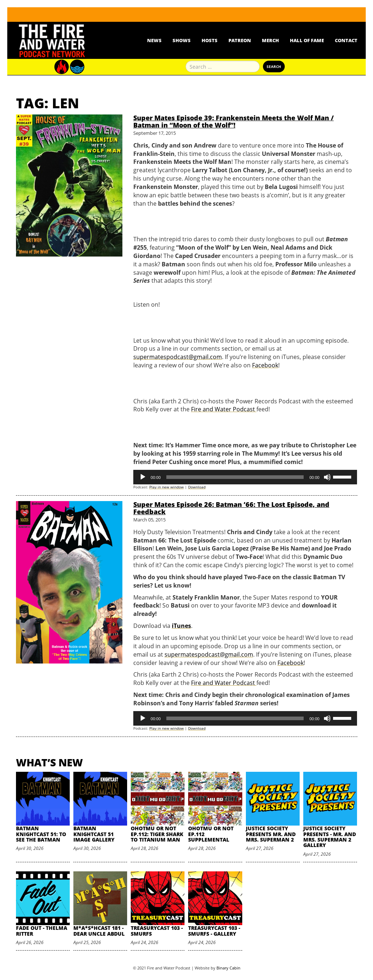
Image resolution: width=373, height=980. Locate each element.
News (154, 40)
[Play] (143, 477)
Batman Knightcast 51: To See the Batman (41, 834)
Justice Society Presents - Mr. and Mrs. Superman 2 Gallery (330, 837)
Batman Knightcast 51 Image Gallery (94, 834)
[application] (245, 477)
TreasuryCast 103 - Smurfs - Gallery (214, 931)
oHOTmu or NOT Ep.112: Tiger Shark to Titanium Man (157, 834)
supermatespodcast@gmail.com (178, 357)
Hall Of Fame (307, 40)
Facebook (265, 365)
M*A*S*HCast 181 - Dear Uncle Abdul (99, 931)
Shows (182, 40)
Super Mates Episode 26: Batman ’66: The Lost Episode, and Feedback (231, 508)
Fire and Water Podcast (224, 409)
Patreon (240, 40)
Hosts (210, 40)
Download (197, 487)
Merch (270, 40)
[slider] (235, 477)
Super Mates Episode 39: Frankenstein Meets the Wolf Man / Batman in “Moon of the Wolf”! (234, 121)
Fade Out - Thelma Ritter (42, 931)
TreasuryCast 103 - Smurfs (157, 931)
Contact (346, 40)
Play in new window (167, 487)
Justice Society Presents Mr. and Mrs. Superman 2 (271, 834)
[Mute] (327, 477)
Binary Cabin (228, 968)
